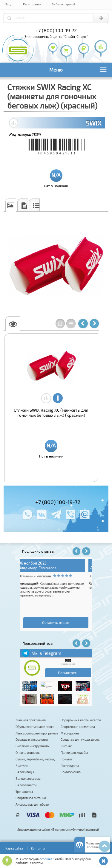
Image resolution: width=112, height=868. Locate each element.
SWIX (93, 123)
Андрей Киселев (39, 568)
